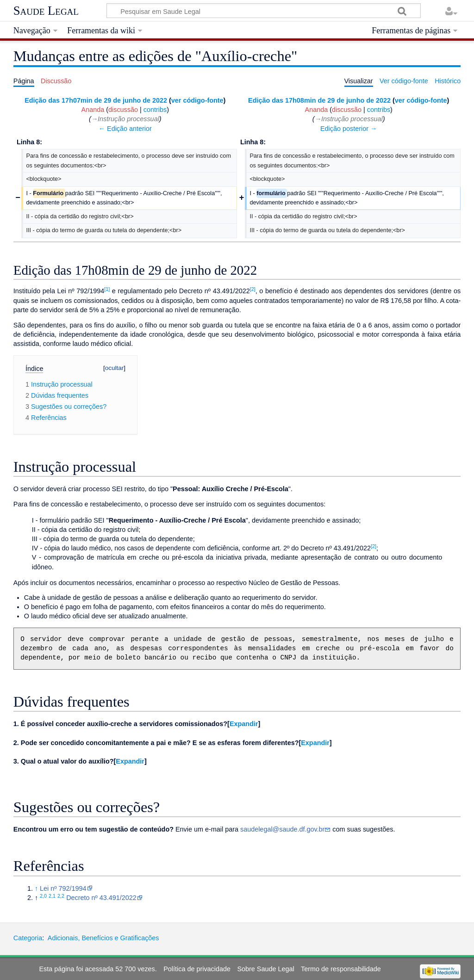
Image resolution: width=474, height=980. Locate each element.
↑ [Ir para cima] (36, 888)
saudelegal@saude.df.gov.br (282, 829)
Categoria (28, 938)
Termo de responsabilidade (341, 969)
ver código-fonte (197, 100)
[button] (244, 724)
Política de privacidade (197, 969)
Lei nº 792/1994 (63, 888)
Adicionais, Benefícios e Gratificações (103, 938)
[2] (253, 289)
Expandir (244, 724)
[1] (107, 289)
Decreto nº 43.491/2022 (101, 898)
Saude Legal (46, 11)
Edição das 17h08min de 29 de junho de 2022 (319, 100)
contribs (155, 110)
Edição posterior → (349, 129)
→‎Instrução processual (125, 119)
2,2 (61, 896)
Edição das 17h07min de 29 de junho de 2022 (96, 100)
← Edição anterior (125, 129)
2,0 (43, 896)
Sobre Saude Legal (265, 969)
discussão (123, 110)
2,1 (52, 896)
